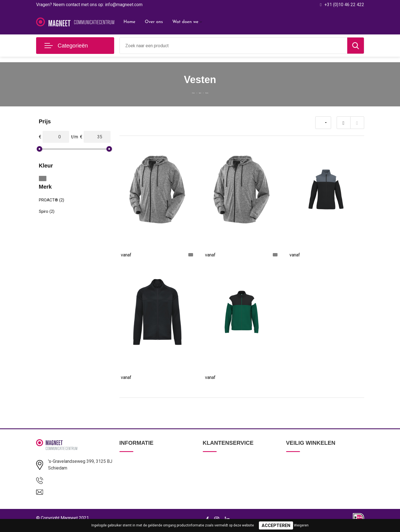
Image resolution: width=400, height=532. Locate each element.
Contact (210, 461)
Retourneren (214, 485)
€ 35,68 (219, 377)
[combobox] (233, 46)
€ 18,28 (135, 254)
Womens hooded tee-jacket (148, 240)
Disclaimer (296, 497)
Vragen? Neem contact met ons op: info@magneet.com (89, 5)
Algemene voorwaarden (308, 461)
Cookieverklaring (301, 485)
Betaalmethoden (218, 473)
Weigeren (301, 525)
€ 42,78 (135, 377)
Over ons (154, 22)
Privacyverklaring (301, 473)
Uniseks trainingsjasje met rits (234, 363)
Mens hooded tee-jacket (229, 240)
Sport (199, 92)
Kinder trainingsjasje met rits (317, 240)
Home (130, 22)
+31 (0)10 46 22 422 (344, 5)
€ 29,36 (303, 254)
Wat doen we (185, 22)
